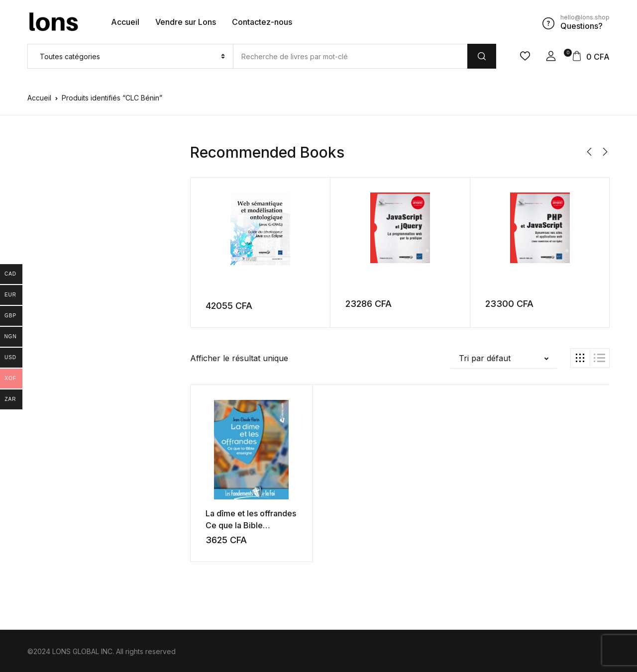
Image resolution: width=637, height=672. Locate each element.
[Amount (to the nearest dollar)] (350, 56)
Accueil (125, 22)
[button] (551, 56)
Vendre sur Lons (186, 22)
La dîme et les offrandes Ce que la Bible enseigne (243, 525)
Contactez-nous (262, 22)
